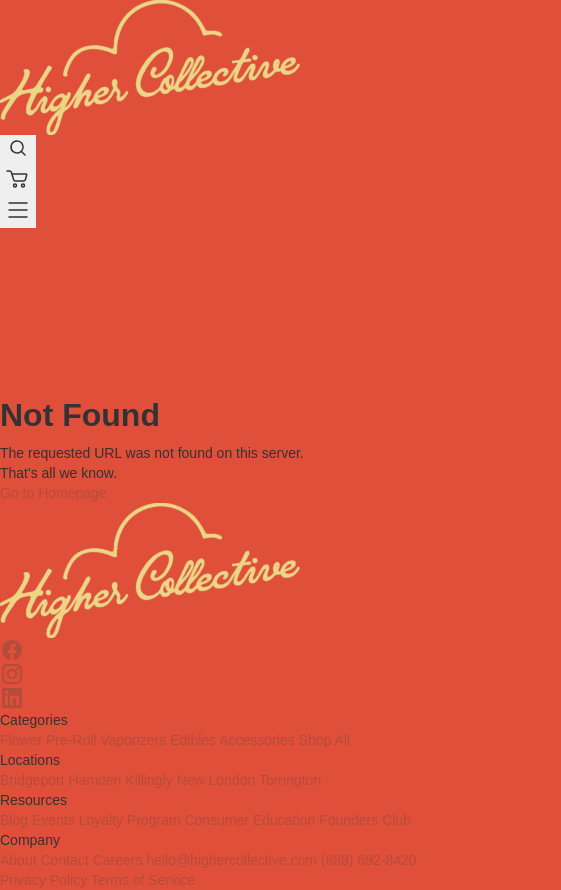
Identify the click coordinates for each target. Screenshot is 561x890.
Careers (118, 860)
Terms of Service (143, 880)
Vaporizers (133, 740)
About (18, 860)
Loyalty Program (130, 820)
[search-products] (18, 150)
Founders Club (365, 820)
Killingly (148, 780)
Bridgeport (32, 780)
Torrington (290, 780)
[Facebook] (280, 650)
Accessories (256, 740)
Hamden (94, 780)
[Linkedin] (280, 698)
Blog (14, 820)
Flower (21, 740)
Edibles (193, 740)
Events (53, 820)
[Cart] (18, 181)
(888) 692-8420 (369, 860)
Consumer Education (249, 820)
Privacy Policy (43, 880)
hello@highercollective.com (231, 860)
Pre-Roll (71, 740)
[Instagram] (280, 674)
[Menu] (18, 212)
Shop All (324, 740)
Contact (64, 860)
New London (216, 780)
